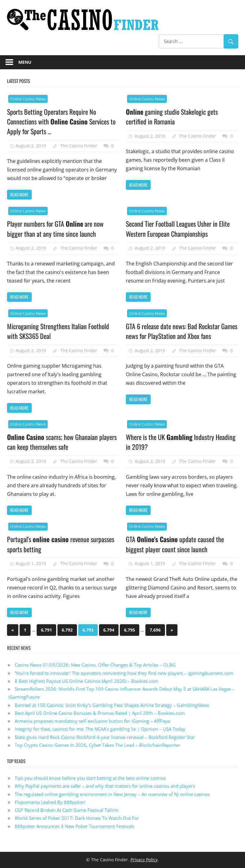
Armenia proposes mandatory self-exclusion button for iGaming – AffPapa (92, 721)
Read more (19, 194)
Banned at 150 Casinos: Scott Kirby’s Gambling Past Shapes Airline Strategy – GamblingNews (112, 705)
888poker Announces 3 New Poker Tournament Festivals (74, 826)
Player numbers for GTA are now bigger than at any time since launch (55, 229)
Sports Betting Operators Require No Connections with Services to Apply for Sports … (61, 122)
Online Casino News (28, 99)
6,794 (109, 630)
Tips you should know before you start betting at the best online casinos (90, 778)
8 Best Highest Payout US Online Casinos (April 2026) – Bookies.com (86, 681)
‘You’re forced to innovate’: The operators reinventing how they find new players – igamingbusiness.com (124, 673)
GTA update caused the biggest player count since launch (175, 544)
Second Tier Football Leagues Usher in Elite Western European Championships (178, 229)
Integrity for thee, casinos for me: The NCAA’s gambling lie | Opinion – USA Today (100, 729)
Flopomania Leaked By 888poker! (50, 802)
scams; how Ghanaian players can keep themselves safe (62, 442)
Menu (25, 62)
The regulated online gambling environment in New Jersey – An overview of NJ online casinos (112, 794)
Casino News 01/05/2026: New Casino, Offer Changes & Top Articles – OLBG (95, 665)
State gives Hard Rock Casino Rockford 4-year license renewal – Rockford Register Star (105, 737)
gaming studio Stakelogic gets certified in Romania (172, 117)
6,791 (46, 630)
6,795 (130, 630)
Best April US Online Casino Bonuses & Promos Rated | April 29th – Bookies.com (100, 713)
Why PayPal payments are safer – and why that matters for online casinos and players (105, 786)
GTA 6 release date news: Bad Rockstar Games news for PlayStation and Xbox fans (182, 331)
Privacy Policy (144, 860)
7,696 (155, 630)
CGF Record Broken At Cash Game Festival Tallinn (67, 810)
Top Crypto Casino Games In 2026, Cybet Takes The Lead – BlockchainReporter (97, 745)
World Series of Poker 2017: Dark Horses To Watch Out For (77, 818)
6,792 (67, 630)
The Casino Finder (79, 146)
